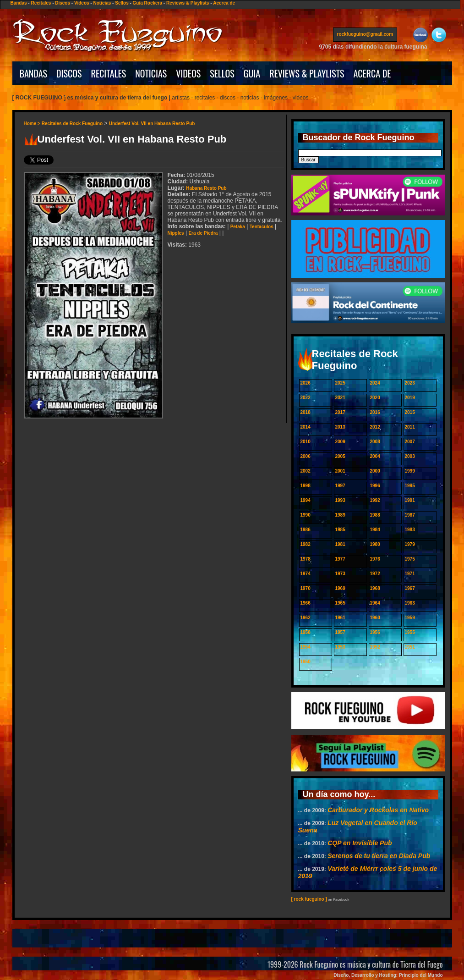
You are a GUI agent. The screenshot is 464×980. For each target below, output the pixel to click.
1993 (340, 500)
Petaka (238, 227)
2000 (375, 471)
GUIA (252, 73)
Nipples (176, 233)
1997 (340, 486)
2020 (375, 398)
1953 (340, 647)
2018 (306, 412)
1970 (306, 588)
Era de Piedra (203, 233)
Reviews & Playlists (188, 3)
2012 (375, 427)
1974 (306, 574)
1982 (306, 544)
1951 (410, 647)
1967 (410, 588)
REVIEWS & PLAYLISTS (307, 73)
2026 (306, 383)
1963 (410, 603)
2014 (306, 427)
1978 (306, 559)
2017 (340, 412)
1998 (306, 486)
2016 (375, 412)
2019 (410, 398)
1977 (340, 559)
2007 (410, 442)
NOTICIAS (151, 73)
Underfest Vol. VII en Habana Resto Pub (152, 124)
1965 (340, 603)
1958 (306, 632)
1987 (410, 515)
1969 (340, 588)
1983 (410, 530)
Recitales (41, 3)
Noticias (102, 3)
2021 (340, 398)
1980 (375, 544)
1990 (306, 515)
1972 (375, 574)
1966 (306, 603)
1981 (340, 544)
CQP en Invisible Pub (360, 843)
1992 (375, 500)
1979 (410, 544)
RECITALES (109, 73)
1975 (410, 559)
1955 (410, 632)
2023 (410, 383)
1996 (375, 486)
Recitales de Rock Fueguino (72, 124)
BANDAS (34, 73)
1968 (375, 588)
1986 (306, 530)
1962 (306, 618)
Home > (33, 124)
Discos (63, 3)
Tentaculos (262, 227)
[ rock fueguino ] (309, 899)
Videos (82, 3)
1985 (340, 530)
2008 (375, 442)
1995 (410, 486)
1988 (375, 515)
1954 (306, 647)
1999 (410, 471)
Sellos (122, 3)
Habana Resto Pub (206, 188)
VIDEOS (188, 73)
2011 (410, 427)
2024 (375, 383)
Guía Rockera (147, 3)
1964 (375, 603)
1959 (410, 618)
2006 (306, 456)
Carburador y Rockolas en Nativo (378, 810)
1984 (375, 530)
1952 (375, 647)
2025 (340, 383)
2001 (340, 471)
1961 (340, 618)
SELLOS (222, 73)
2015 (410, 412)
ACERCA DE (372, 73)
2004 (375, 456)
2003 (410, 456)
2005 (340, 456)
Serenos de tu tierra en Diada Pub (379, 856)
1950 (306, 662)
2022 (306, 398)
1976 (375, 559)
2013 (340, 427)
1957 (340, 632)
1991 (410, 500)
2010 (306, 442)
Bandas (18, 3)
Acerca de (224, 3)
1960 (375, 618)
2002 (306, 471)
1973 (340, 574)
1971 (410, 574)
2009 (340, 442)
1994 (306, 500)
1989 (340, 515)
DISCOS (69, 73)
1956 (375, 632)
